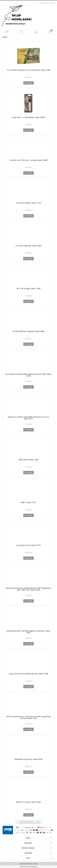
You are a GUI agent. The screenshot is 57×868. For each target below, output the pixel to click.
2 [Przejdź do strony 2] (21, 822)
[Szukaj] (21, 32)
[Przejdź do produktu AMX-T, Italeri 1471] (28, 491)
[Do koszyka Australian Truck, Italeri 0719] (28, 558)
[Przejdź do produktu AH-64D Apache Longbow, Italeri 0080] (28, 319)
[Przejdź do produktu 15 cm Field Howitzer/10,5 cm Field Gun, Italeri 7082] (28, 56)
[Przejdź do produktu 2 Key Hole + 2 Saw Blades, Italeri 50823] (28, 103)
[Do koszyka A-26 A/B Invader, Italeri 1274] (28, 216)
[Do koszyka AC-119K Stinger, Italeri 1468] (28, 301)
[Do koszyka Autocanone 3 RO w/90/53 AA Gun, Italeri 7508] (28, 687)
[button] (7, 32)
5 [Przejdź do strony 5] (31, 822)
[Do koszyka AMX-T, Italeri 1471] (28, 515)
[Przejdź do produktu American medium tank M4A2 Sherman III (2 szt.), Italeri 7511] (28, 405)
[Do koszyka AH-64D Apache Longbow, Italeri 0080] (28, 344)
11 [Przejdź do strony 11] (39, 822)
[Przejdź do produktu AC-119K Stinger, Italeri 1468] (28, 277)
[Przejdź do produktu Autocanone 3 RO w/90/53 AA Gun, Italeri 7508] (28, 662)
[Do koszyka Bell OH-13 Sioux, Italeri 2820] (28, 815)
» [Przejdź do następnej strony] (42, 822)
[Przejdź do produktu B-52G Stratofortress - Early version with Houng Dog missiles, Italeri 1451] (28, 705)
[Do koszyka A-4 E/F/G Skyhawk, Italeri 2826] (28, 259)
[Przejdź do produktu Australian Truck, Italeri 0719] (28, 533)
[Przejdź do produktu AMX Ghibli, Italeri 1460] (28, 448)
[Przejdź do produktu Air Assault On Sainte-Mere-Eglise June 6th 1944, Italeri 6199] (28, 362)
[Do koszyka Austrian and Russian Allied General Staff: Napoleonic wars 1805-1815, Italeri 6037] (28, 601)
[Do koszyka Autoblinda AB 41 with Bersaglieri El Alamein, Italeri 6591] (28, 644)
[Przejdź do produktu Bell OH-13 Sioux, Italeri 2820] (28, 790)
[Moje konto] (36, 32)
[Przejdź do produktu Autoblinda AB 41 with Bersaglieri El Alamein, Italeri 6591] (28, 619)
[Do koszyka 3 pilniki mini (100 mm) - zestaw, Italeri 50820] (28, 173)
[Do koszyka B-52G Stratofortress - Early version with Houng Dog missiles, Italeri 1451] (28, 729)
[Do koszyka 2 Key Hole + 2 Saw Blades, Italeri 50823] (28, 130)
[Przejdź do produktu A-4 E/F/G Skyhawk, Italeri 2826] (28, 234)
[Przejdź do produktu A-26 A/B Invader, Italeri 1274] (28, 191)
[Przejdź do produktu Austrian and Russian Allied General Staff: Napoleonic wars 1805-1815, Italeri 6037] (28, 576)
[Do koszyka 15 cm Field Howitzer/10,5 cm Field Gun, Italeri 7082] (28, 83)
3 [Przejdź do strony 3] (25, 822)
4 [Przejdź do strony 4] (28, 822)
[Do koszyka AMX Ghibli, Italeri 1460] (28, 473)
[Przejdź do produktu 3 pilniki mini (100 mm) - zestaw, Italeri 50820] (28, 148)
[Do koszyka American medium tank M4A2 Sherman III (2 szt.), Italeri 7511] (28, 430)
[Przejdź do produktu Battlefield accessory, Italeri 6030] (28, 747)
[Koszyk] (50, 32)
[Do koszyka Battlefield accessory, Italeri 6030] (28, 772)
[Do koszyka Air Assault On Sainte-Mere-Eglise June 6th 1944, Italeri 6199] (28, 387)
